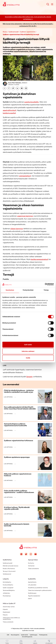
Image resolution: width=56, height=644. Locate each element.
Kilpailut (5, 609)
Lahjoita (6, 579)
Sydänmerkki (25, 635)
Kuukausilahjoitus (8, 585)
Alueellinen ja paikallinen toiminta (38, 588)
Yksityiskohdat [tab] (28, 290)
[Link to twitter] (26, 554)
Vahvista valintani (28, 351)
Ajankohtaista (32, 582)
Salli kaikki (28, 345)
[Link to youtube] (36, 554)
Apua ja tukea (33, 560)
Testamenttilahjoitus (9, 590)
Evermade (31, 631)
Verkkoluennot (7, 574)
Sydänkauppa (32, 593)
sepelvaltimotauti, (10, 110)
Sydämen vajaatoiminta (28, 32)
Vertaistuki (31, 566)
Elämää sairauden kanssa (11, 566)
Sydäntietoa (7, 560)
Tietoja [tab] (46, 290)
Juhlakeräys (6, 593)
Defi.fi (30, 599)
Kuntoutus (31, 563)
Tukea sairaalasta (33, 568)
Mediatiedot (6, 612)
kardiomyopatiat (9, 113)
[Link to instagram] (31, 554)
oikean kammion (17, 229)
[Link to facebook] (21, 554)
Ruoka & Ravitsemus (9, 568)
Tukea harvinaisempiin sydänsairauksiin (40, 590)
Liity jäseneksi (32, 585)
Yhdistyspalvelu (43, 635)
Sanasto (29, 377)
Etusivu (5, 32)
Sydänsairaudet (14, 32)
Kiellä (28, 358)
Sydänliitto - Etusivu (19, 4)
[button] (48, 5)
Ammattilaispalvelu (27, 637)
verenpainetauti (25, 176)
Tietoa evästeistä (8, 622)
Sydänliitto (32, 579)
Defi (8, 635)
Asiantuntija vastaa (9, 607)
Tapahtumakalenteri (34, 596)
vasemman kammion (25, 216)
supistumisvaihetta (31, 102)
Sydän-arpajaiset (8, 588)
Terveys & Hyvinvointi (9, 571)
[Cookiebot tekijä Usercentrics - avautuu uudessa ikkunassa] (45, 284)
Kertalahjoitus (7, 582)
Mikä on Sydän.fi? (9, 603)
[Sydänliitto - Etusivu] (28, 547)
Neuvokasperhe (15, 635)
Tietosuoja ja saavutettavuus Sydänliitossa (11, 618)
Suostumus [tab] (10, 290)
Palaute (5, 615)
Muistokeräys (7, 596)
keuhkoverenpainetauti (40, 259)
